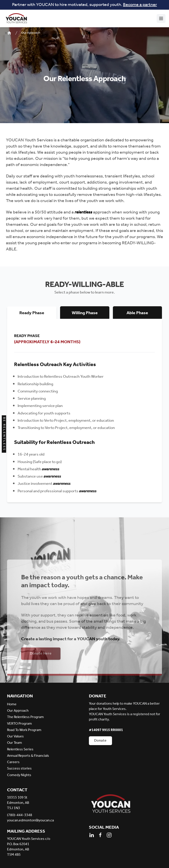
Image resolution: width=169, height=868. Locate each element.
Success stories (19, 769)
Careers (13, 762)
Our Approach (31, 33)
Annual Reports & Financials (28, 756)
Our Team (15, 743)
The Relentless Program (25, 717)
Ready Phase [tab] (32, 313)
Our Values (15, 736)
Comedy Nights (19, 775)
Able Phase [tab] (137, 313)
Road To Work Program (24, 730)
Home (12, 704)
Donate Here (41, 654)
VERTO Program (19, 724)
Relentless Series (20, 749)
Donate (100, 741)
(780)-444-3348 (20, 815)
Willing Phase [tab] (85, 313)
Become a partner (140, 5)
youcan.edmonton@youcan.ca (30, 821)
